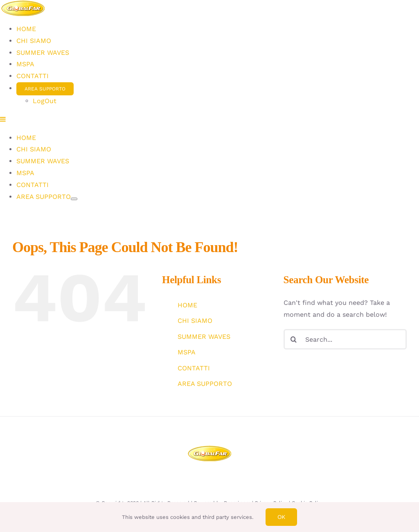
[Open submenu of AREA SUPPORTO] (74, 408)
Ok (281, 517)
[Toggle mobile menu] (3, 328)
